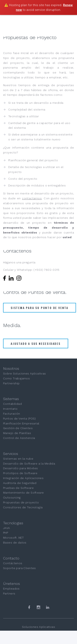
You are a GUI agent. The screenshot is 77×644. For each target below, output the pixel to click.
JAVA (7, 528)
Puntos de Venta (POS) (20, 418)
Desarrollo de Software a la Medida (29, 464)
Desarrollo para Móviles (21, 468)
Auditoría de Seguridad (20, 483)
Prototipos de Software (20, 473)
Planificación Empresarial (21, 423)
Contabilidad (12, 404)
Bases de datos (15, 542)
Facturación (12, 414)
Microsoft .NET (14, 538)
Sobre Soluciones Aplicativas (25, 373)
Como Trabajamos (16, 378)
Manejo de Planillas (17, 433)
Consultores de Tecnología (23, 507)
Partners (9, 593)
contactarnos (32, 198)
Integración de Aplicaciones (23, 478)
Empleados (11, 589)
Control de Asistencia (19, 438)
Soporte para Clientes (20, 568)
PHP (6, 533)
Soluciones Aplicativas (38, 627)
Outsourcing (12, 497)
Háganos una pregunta (19, 262)
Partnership (11, 383)
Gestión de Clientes (18, 428)
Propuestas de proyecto (21, 502)
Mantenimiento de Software (24, 493)
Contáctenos (13, 563)
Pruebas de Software (18, 488)
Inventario (10, 409)
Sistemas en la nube (18, 459)
